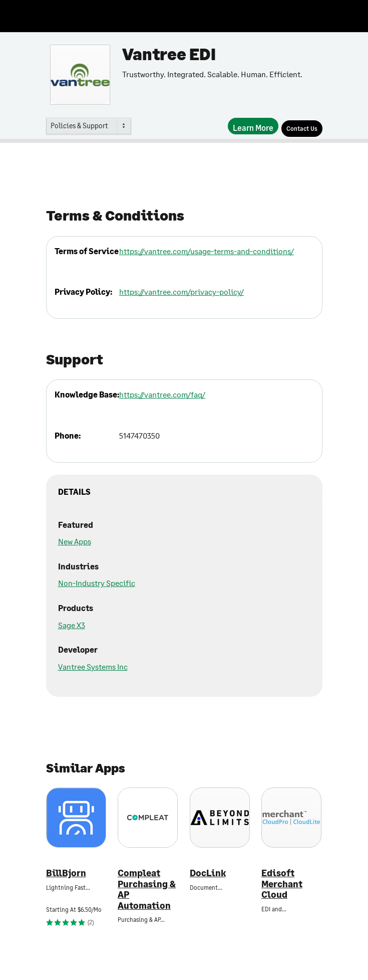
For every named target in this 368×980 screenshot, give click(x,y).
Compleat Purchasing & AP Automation (147, 889)
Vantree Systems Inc (93, 666)
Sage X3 (72, 625)
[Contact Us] (302, 129)
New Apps (75, 541)
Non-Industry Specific (97, 583)
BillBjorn (66, 873)
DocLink (208, 873)
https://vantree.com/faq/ (162, 394)
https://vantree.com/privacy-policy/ (181, 291)
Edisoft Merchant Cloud (282, 884)
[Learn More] (253, 126)
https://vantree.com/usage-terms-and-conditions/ (207, 251)
